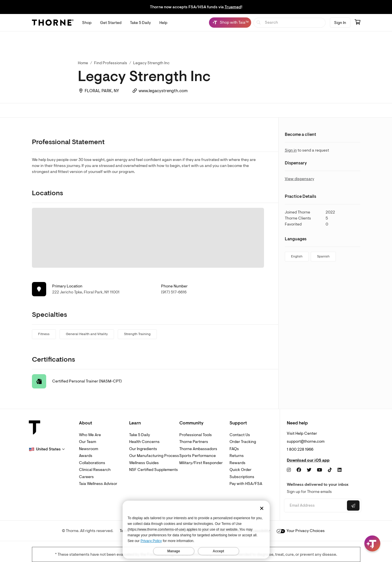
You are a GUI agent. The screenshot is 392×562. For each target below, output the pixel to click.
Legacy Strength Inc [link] (151, 63)
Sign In (340, 23)
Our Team (88, 442)
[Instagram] (289, 470)
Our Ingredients (143, 449)
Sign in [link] (291, 150)
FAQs (234, 449)
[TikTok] (330, 470)
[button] (47, 449)
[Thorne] (53, 23)
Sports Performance (198, 456)
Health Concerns (144, 442)
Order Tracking (243, 442)
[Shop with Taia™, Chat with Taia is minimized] (230, 23)
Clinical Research (95, 470)
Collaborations (92, 463)
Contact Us (240, 435)
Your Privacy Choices (301, 531)
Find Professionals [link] (111, 63)
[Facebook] (299, 470)
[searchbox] (290, 23)
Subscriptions (242, 477)
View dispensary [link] (299, 179)
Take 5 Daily (140, 435)
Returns (237, 456)
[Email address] (315, 506)
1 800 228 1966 (300, 449)
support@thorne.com (306, 441)
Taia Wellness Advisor (98, 484)
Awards (86, 456)
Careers (86, 477)
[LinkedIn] (340, 470)
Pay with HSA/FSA (246, 484)
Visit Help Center (302, 433)
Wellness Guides (144, 463)
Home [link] (83, 63)
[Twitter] (309, 470)
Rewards (237, 463)
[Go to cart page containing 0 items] (358, 23)
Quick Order (240, 470)
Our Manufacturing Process (154, 456)
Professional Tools (196, 435)
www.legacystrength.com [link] (163, 91)
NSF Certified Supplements (154, 470)
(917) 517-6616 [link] (174, 292)
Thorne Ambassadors (198, 449)
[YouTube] (320, 470)
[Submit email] (353, 505)
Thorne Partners (194, 442)
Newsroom (89, 449)
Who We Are (90, 435)
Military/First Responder (201, 463)
